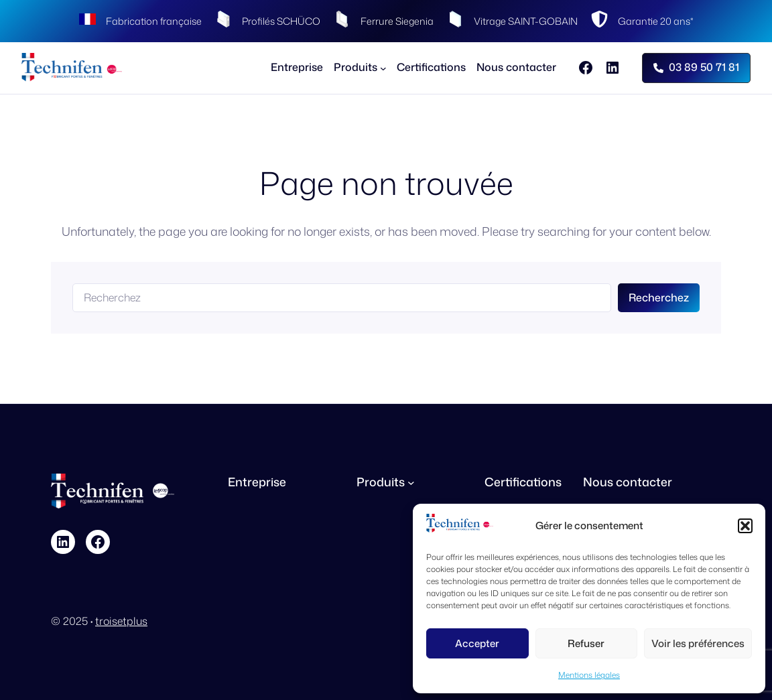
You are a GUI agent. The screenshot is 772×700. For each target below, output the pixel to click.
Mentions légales (589, 675)
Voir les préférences (698, 643)
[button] (745, 526)
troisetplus (121, 621)
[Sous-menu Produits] (360, 68)
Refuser (586, 643)
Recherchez (659, 297)
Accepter (477, 643)
